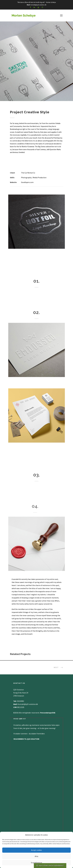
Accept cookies (36, 850)
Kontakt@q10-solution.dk (38, 5)
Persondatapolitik (48, 713)
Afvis (36, 856)
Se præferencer (36, 863)
